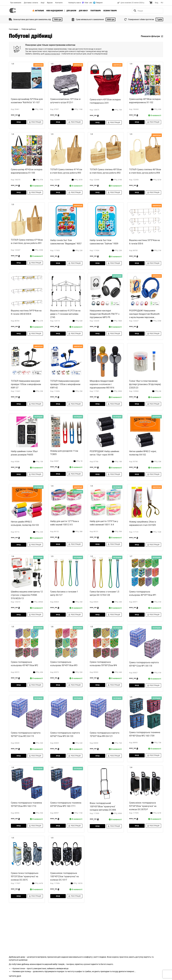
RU (162, 3)
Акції (43, 3)
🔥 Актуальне (38, 11)
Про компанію (16, 3)
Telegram (98, 3)
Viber (85, 3)
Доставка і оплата (31, 3)
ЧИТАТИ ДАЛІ (15, 976)
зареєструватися (52, 54)
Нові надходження (55, 11)
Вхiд (157, 3)
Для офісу (83, 11)
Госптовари (96, 11)
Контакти (59, 3)
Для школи (71, 11)
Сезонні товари (110, 11)
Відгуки (50, 3)
